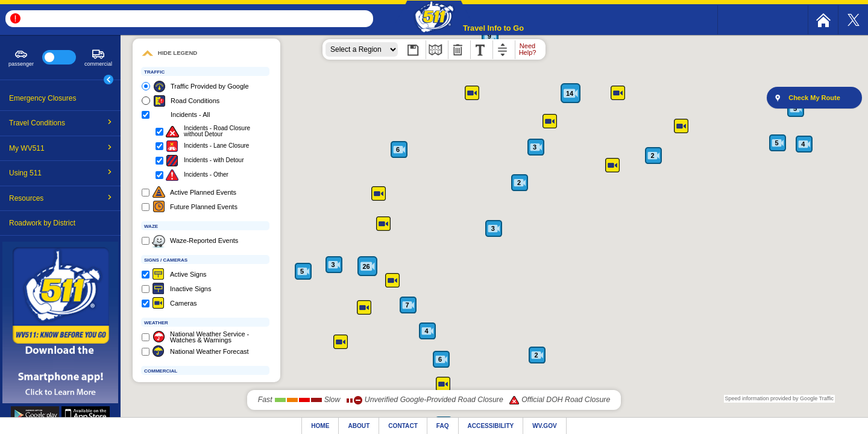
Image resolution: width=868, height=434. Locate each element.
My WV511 (61, 148)
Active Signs (188, 274)
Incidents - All (190, 115)
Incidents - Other (206, 175)
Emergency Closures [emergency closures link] (42, 98)
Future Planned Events (204, 207)
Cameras (184, 303)
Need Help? (528, 49)
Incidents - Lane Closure (216, 146)
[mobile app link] (60, 401)
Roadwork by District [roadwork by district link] (42, 223)
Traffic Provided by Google (210, 86)
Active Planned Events (203, 192)
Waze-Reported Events (204, 241)
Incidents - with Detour (214, 160)
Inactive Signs (190, 289)
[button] (434, 17)
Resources (61, 198)
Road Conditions (195, 101)
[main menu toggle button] (108, 80)
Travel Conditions (61, 123)
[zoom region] (362, 49)
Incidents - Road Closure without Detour (217, 131)
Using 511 (61, 173)
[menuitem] (823, 20)
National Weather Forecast (209, 351)
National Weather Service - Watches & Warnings (209, 337)
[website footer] (434, 426)
